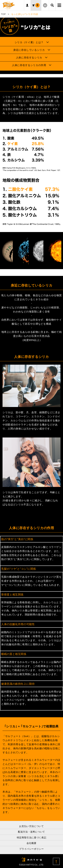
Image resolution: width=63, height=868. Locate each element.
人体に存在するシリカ (29, 57)
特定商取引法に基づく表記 (32, 838)
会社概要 (32, 843)
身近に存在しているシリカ (29, 50)
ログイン (27, 5)
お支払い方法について (31, 826)
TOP (3, 14)
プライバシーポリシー (31, 849)
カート (37, 5)
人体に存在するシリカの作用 (29, 65)
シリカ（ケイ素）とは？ (29, 42)
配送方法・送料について (32, 832)
